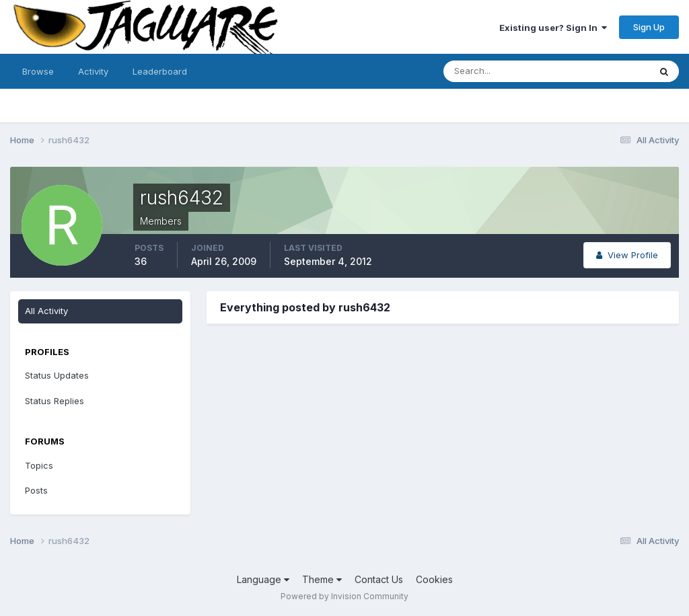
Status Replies (55, 401)
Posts (36, 490)
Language (263, 579)
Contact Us (379, 579)
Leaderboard (160, 71)
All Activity (46, 311)
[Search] (503, 71)
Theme (322, 579)
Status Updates (57, 375)
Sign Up (649, 27)
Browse (38, 71)
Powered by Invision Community (344, 596)
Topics (39, 465)
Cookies (434, 579)
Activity (93, 71)
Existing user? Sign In (553, 28)
